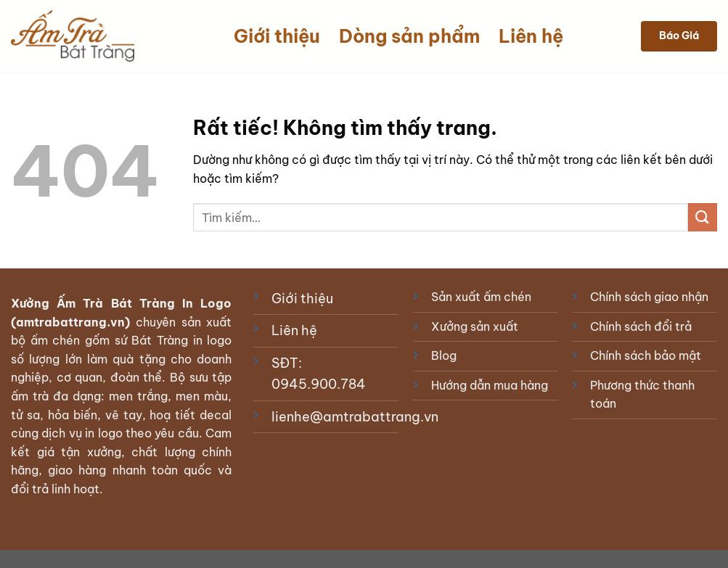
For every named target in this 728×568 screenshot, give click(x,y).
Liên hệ (531, 36)
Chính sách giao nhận (649, 297)
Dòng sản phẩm (409, 36)
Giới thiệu (277, 36)
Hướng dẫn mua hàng (490, 385)
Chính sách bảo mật (646, 355)
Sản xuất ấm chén (481, 297)
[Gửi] (703, 217)
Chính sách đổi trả (641, 326)
